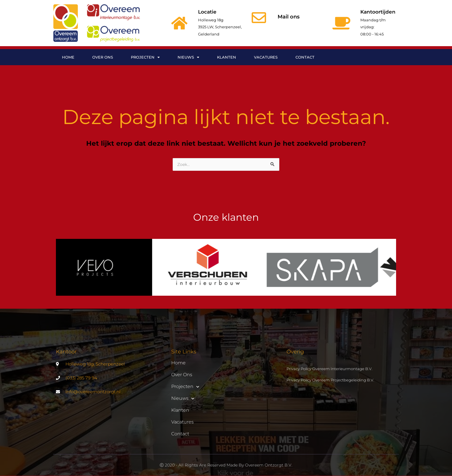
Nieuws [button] (188, 57)
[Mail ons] (259, 18)
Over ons (103, 57)
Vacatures (266, 57)
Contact (305, 57)
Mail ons (289, 17)
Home (68, 57)
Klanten (227, 57)
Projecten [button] (145, 57)
